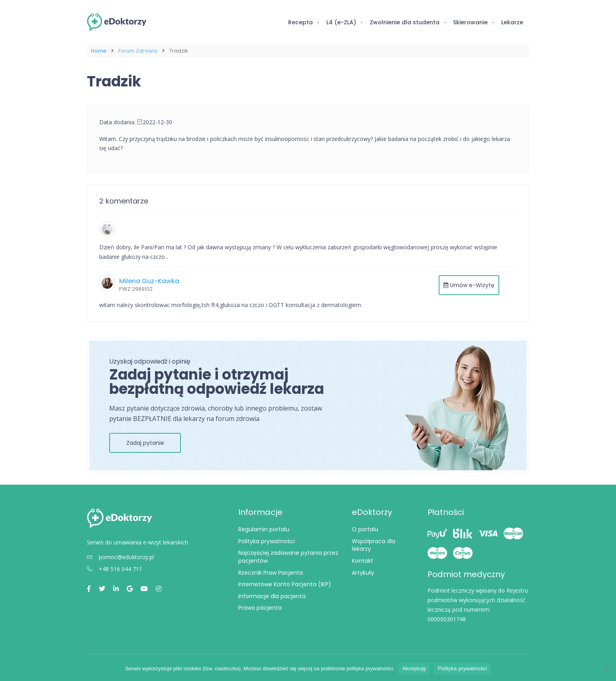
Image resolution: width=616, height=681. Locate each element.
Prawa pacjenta (260, 607)
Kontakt (363, 560)
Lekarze (512, 22)
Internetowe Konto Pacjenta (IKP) (285, 584)
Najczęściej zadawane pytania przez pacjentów (288, 556)
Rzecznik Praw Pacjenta (271, 572)
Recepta (300, 22)
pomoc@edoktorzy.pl (120, 557)
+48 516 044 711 (115, 568)
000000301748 (447, 619)
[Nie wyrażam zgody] (606, 669)
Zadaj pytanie (145, 442)
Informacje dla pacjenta (272, 596)
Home (99, 51)
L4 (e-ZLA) (341, 22)
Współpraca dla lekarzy (374, 545)
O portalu (365, 529)
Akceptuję (414, 668)
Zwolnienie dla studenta (405, 22)
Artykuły (363, 572)
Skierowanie (470, 22)
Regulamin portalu (264, 529)
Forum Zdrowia (138, 51)
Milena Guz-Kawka (149, 281)
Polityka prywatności (267, 541)
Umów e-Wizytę (469, 285)
